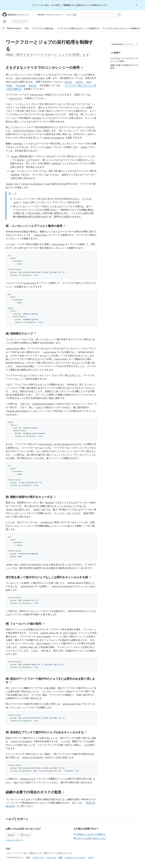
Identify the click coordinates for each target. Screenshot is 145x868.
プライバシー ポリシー (14, 840)
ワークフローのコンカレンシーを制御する (121, 28)
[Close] (137, 5)
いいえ (25, 835)
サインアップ (20, 21)
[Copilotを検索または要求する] (93, 15)
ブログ (90, 857)
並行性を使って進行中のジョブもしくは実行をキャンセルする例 (48, 577)
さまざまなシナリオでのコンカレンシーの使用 (44, 67)
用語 (28, 857)
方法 (26, 28)
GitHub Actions (14, 28)
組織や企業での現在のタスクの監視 (35, 792)
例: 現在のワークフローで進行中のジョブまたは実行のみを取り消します (50, 680)
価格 (61, 857)
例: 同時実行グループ (21, 334)
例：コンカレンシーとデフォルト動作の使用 (36, 226)
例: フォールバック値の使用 (25, 624)
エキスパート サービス (75, 857)
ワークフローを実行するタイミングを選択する (78, 28)
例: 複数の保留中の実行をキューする (31, 497)
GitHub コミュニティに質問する (89, 834)
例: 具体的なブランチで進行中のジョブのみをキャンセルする (46, 732)
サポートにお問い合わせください (90, 838)
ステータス (52, 857)
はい (12, 835)
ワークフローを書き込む (43, 28)
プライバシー (38, 857)
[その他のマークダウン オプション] (137, 44)
